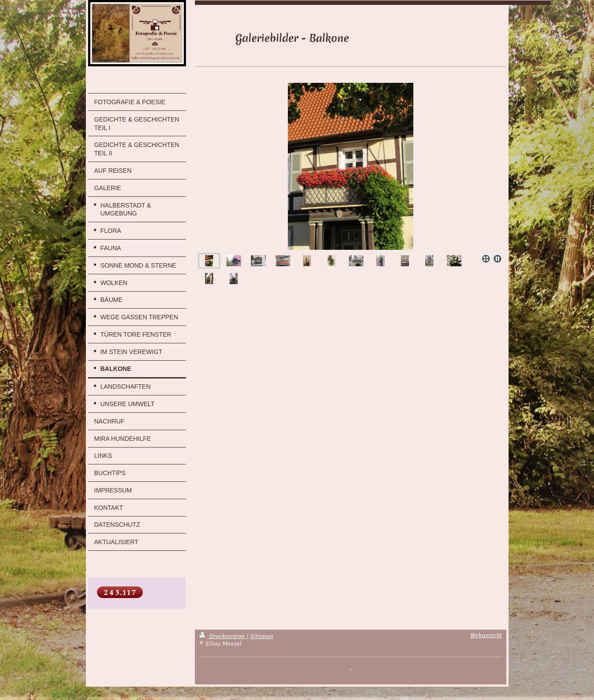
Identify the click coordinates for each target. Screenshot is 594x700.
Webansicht (486, 635)
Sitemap (262, 636)
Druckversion (223, 636)
